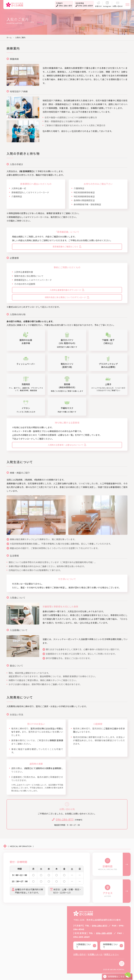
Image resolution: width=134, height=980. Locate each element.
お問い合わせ (118, 4)
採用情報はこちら (114, 977)
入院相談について (86, 946)
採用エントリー (111, 954)
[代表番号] (67, 819)
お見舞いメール (95, 954)
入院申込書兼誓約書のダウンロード (67, 290)
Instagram (107, 4)
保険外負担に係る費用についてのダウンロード (67, 297)
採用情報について (113, 946)
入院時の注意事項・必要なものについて (67, 445)
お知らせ (98, 4)
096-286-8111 (64, 4)
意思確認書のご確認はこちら (67, 247)
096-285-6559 (84, 4)
